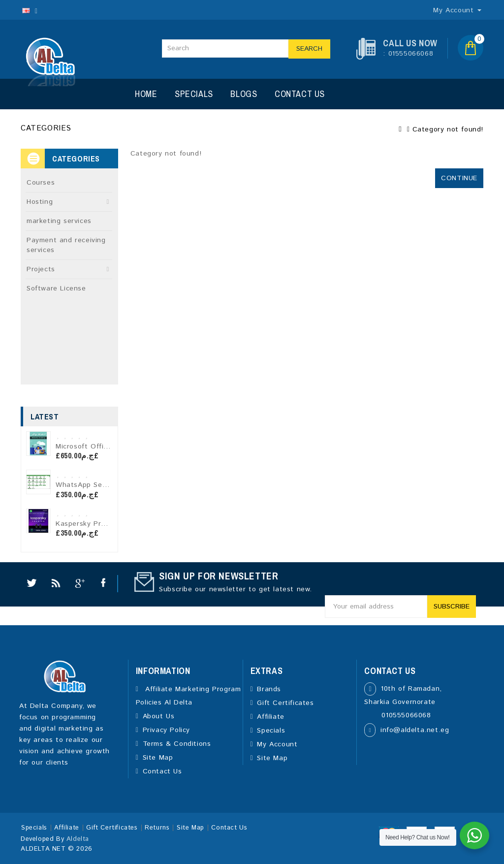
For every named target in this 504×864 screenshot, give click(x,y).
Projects (41, 269)
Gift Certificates (285, 703)
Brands (269, 689)
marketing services (59, 221)
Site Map (158, 758)
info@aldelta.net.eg (415, 730)
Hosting (40, 202)
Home (146, 94)
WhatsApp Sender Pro (94, 485)
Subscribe (452, 607)
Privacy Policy (166, 730)
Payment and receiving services (66, 245)
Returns (157, 828)
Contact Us (300, 94)
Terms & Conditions (177, 744)
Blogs (244, 94)
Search (309, 49)
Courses (41, 183)
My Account (277, 744)
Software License (56, 288)
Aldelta (78, 839)
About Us (159, 716)
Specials (194, 94)
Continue (459, 178)
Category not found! (448, 129)
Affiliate (270, 717)
